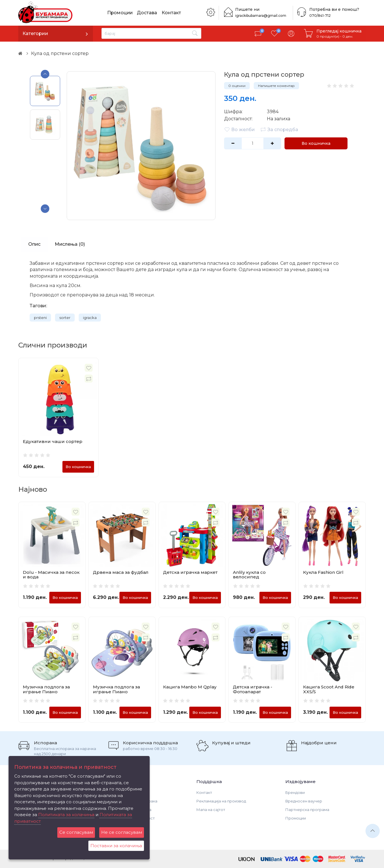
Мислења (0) (70, 244)
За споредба (279, 129)
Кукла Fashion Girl (323, 572)
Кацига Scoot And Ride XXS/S (329, 690)
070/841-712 (320, 16)
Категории (35, 33)
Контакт (172, 13)
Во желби (239, 129)
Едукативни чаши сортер (53, 441)
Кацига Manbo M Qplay (190, 687)
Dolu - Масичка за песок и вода (51, 575)
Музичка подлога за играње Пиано (46, 690)
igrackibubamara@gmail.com (261, 16)
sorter (65, 318)
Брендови (295, 793)
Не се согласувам (122, 832)
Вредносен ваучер (304, 801)
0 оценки (237, 86)
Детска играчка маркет (190, 572)
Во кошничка (316, 143)
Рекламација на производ (221, 801)
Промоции (120, 13)
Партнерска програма (307, 810)
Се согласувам (76, 832)
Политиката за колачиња (66, 815)
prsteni (40, 318)
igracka (90, 318)
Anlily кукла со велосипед (249, 575)
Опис (34, 244)
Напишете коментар (276, 86)
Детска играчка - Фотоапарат (253, 690)
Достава (148, 13)
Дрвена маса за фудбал (121, 572)
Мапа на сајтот (211, 810)
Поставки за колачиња (116, 846)
